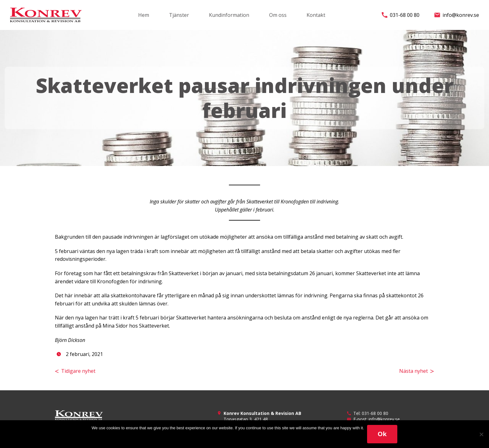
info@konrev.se (457, 15)
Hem (144, 15)
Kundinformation (229, 15)
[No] (481, 434)
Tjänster (179, 15)
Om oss (278, 15)
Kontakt (316, 15)
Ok (382, 434)
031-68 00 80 (401, 15)
